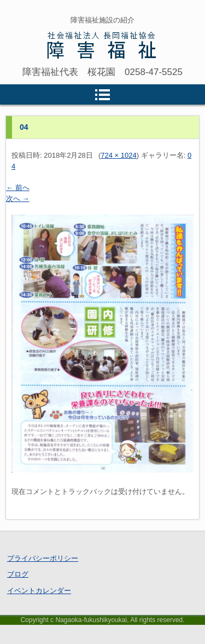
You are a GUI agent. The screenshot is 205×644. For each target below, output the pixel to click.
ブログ (18, 574)
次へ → (18, 199)
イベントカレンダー (39, 591)
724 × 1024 (118, 155)
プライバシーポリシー (43, 558)
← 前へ (18, 188)
